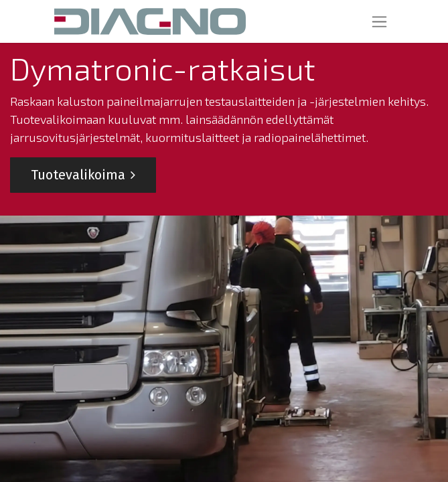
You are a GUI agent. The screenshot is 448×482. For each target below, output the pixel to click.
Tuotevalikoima (83, 175)
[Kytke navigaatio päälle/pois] (379, 21)
